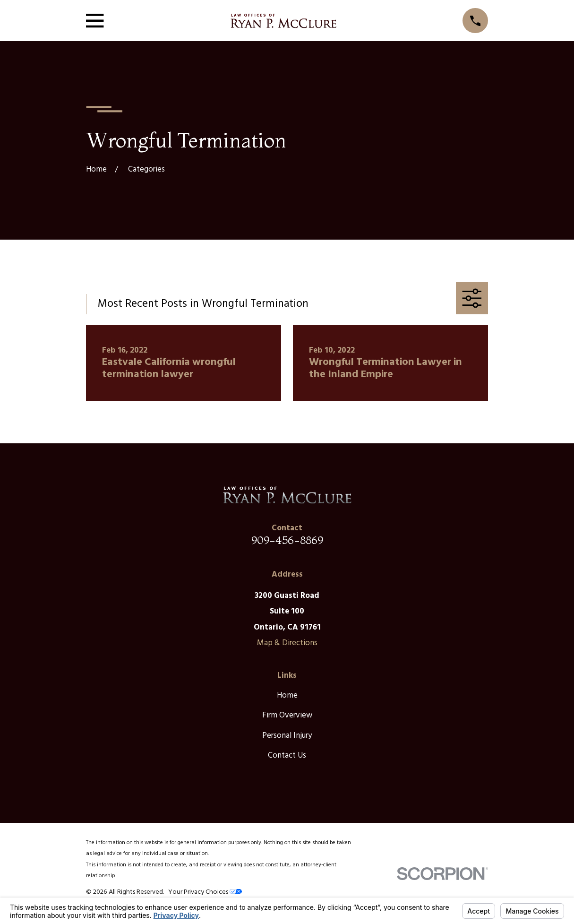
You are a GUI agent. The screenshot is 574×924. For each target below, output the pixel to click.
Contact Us (287, 756)
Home (287, 695)
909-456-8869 (287, 540)
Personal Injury (287, 736)
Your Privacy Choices (205, 892)
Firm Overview (287, 715)
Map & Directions (287, 643)
